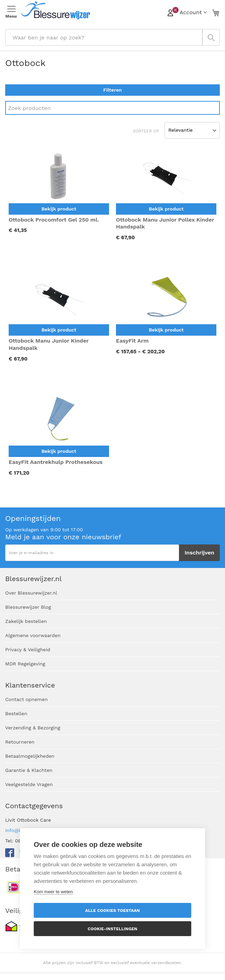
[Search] (112, 108)
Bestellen (16, 713)
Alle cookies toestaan (112, 911)
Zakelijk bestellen (26, 621)
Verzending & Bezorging (33, 728)
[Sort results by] (192, 130)
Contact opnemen (26, 699)
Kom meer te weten (53, 892)
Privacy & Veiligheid (28, 650)
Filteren (112, 90)
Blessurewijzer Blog (28, 607)
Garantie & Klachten (29, 770)
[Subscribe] (199, 553)
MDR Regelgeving (25, 664)
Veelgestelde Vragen (29, 784)
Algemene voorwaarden (33, 635)
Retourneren (20, 742)
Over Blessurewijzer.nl (31, 593)
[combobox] (112, 37)
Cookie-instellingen (112, 929)
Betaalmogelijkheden (30, 756)
